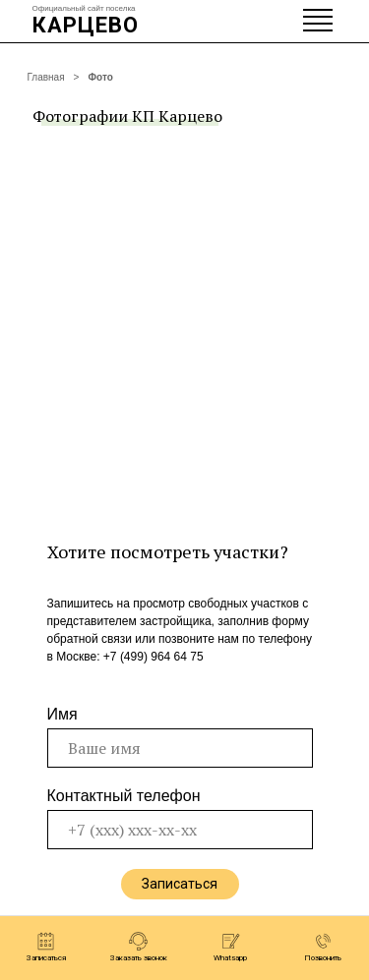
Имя (62, 714)
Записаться (180, 884)
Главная (46, 77)
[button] (46, 947)
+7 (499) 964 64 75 (154, 657)
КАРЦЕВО (86, 25)
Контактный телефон (124, 796)
